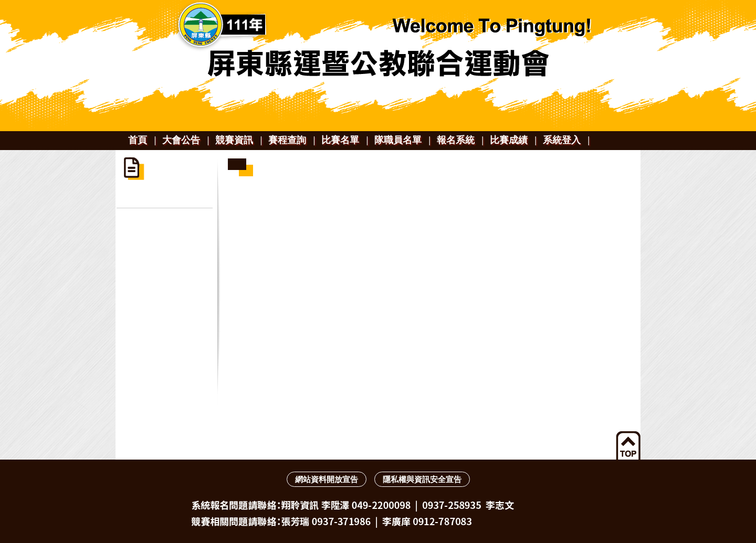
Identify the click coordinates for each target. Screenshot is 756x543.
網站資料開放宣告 (327, 479)
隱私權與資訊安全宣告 (422, 479)
